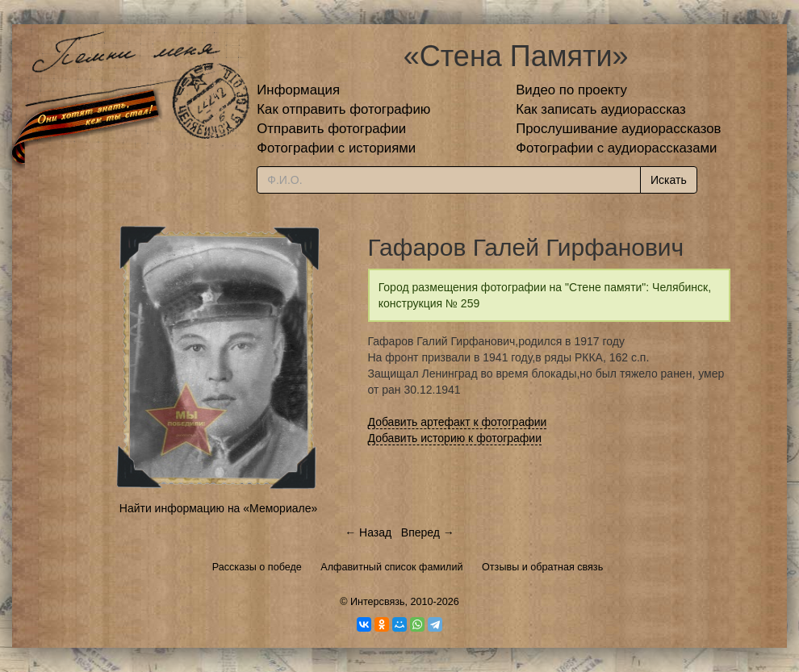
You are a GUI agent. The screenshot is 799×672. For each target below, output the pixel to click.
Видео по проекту (571, 90)
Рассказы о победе (257, 567)
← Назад (368, 532)
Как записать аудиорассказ (601, 109)
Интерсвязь (378, 602)
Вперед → (428, 532)
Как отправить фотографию (343, 109)
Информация (298, 90)
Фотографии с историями (336, 148)
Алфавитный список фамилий (391, 567)
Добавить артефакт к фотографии (458, 422)
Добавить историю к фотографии (455, 438)
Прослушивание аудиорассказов (618, 129)
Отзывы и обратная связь (542, 567)
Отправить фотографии (331, 129)
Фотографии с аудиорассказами (616, 148)
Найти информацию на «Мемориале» (218, 508)
